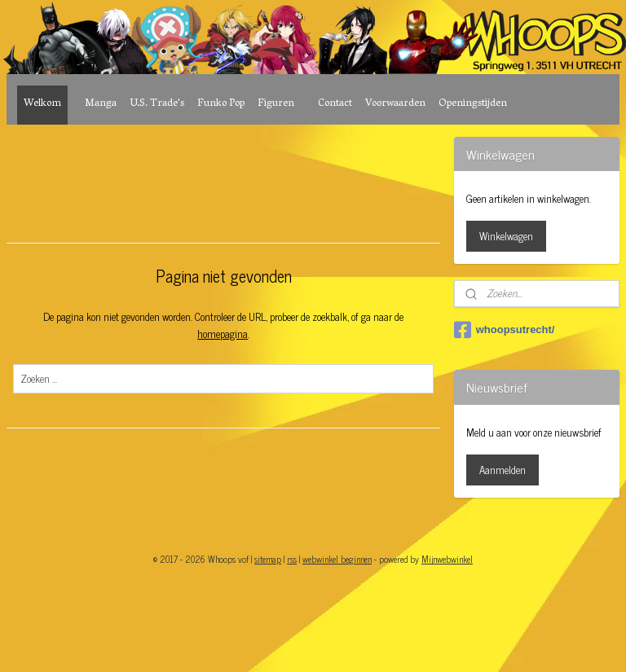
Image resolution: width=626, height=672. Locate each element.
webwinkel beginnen (337, 559)
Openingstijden (473, 104)
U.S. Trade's (157, 104)
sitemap (268, 559)
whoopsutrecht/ (505, 330)
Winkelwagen (506, 236)
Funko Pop (221, 104)
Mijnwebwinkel (447, 559)
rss (292, 559)
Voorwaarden (395, 104)
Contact (335, 104)
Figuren (276, 104)
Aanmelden (503, 470)
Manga (101, 104)
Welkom (42, 104)
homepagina (223, 334)
